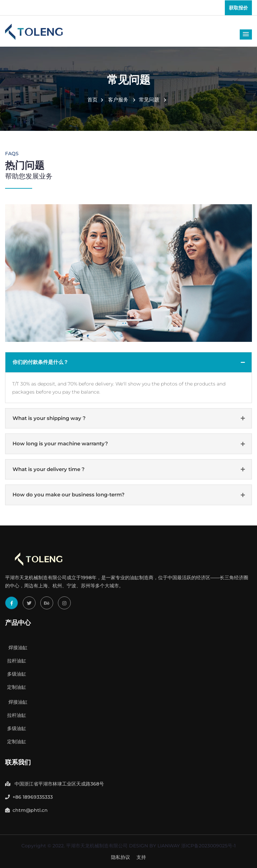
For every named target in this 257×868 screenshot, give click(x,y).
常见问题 (153, 100)
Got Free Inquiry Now (129, 857)
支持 (141, 857)
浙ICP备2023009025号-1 (208, 846)
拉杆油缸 (16, 661)
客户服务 (122, 100)
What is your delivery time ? (49, 469)
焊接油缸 (16, 648)
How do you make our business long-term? (69, 495)
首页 (95, 100)
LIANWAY (169, 846)
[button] (246, 34)
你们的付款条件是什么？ (40, 362)
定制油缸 (16, 687)
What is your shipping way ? (49, 418)
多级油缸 (16, 674)
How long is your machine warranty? (60, 443)
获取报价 (238, 8)
